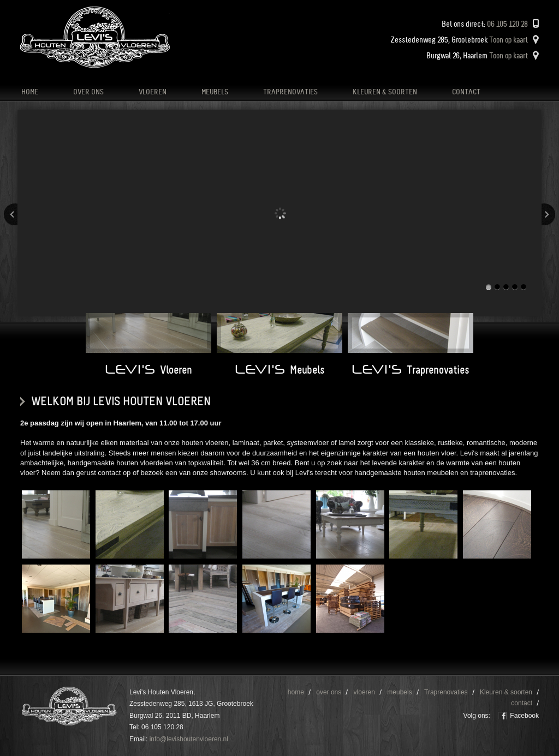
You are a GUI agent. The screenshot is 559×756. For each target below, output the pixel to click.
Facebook (524, 716)
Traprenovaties (290, 92)
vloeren (153, 92)
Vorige (11, 214)
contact (466, 92)
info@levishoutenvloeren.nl (189, 739)
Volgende (548, 214)
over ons (88, 92)
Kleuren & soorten (385, 92)
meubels (215, 92)
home (30, 92)
